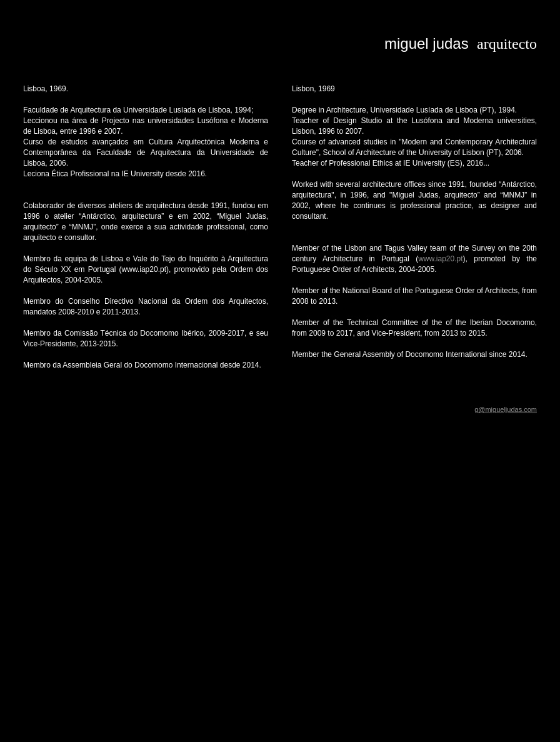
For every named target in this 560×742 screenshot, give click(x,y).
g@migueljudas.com (506, 409)
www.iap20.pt (440, 259)
